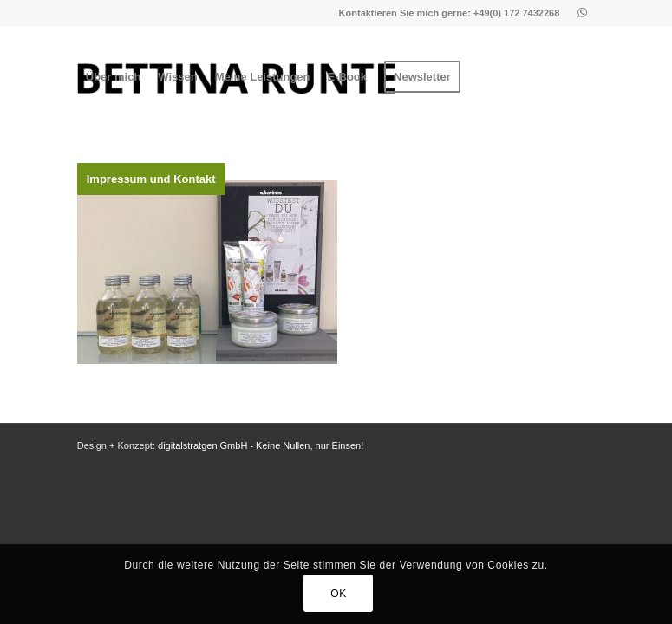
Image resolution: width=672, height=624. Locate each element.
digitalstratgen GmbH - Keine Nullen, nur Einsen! (261, 445)
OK (339, 594)
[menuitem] (114, 77)
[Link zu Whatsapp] (582, 13)
